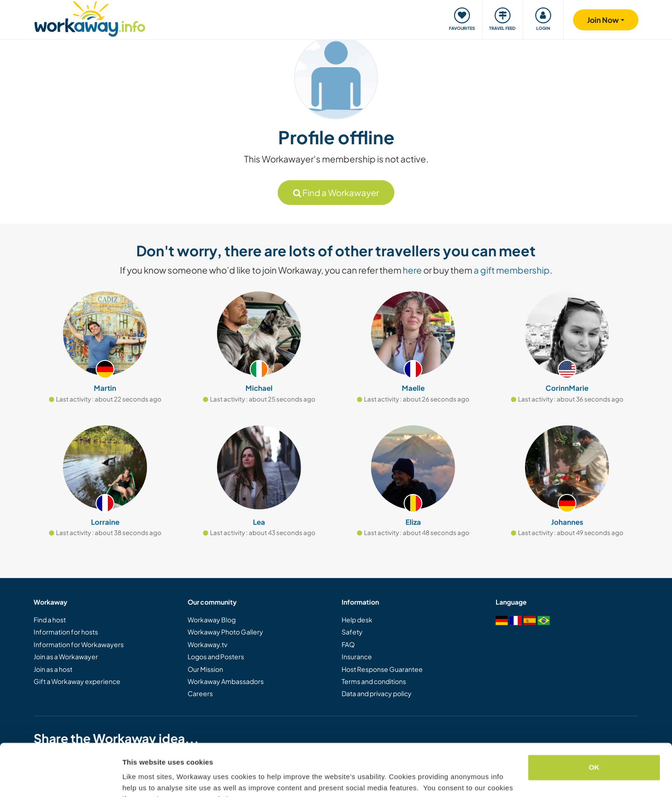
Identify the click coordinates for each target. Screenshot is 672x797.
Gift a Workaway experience (77, 681)
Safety (352, 632)
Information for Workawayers (79, 644)
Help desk (357, 620)
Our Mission (205, 669)
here (412, 270)
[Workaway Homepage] (90, 18)
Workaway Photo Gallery (225, 632)
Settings (136, 779)
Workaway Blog (212, 620)
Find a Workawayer (336, 193)
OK (594, 721)
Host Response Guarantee (382, 669)
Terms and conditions (374, 681)
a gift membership (512, 270)
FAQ (348, 644)
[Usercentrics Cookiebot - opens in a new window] (60, 779)
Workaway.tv (207, 644)
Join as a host (53, 669)
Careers (200, 693)
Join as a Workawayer (66, 656)
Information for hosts (66, 632)
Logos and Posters (216, 656)
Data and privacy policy (377, 693)
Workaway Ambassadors (226, 681)
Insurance (357, 656)
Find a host (50, 620)
